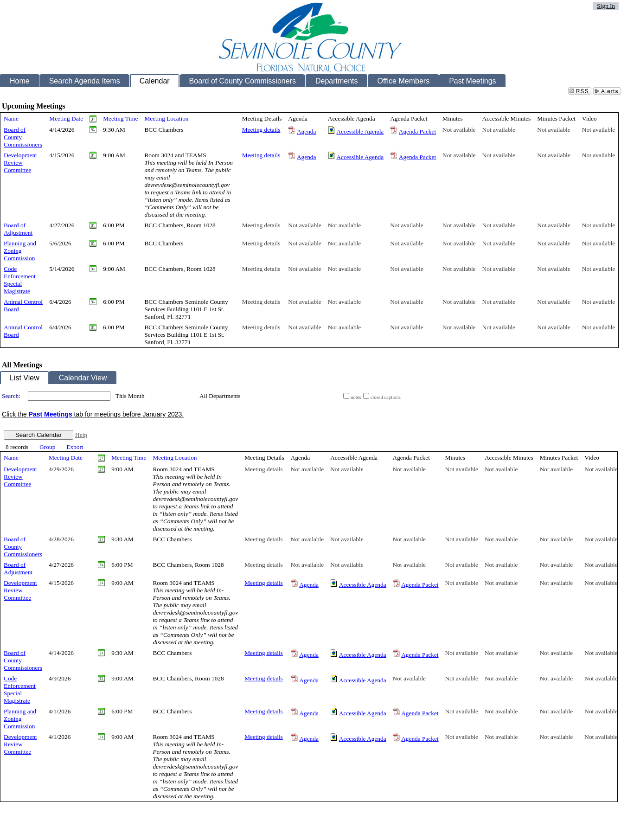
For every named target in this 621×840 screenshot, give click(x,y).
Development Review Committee (20, 163)
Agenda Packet (417, 131)
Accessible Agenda (360, 131)
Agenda (306, 131)
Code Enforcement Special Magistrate (20, 280)
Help (81, 435)
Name (11, 119)
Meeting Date (66, 119)
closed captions (386, 397)
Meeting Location (166, 119)
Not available (459, 130)
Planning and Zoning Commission (20, 251)
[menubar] (45, 447)
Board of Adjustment (18, 229)
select (188, 396)
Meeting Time (120, 119)
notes (356, 397)
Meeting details (261, 130)
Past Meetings (51, 414)
